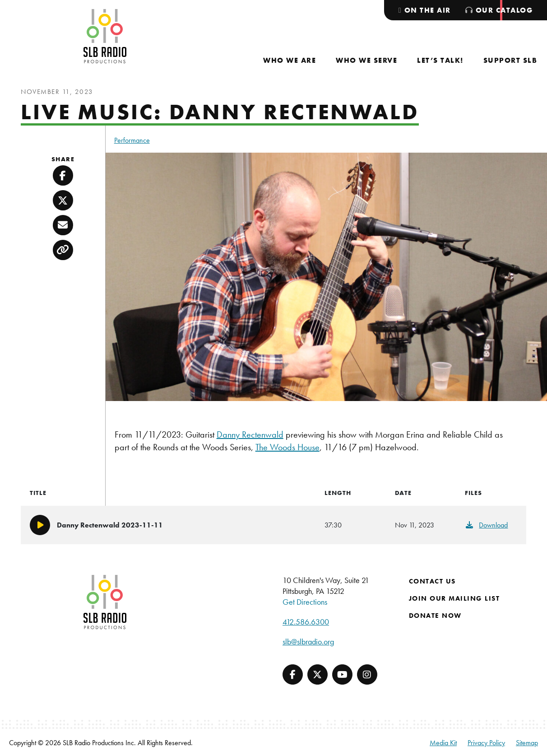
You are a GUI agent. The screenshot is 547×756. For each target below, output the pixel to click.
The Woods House (287, 447)
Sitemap (527, 743)
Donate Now (435, 616)
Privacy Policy (486, 743)
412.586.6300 (306, 622)
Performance (132, 140)
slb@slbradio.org (308, 642)
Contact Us (432, 581)
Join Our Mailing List (454, 598)
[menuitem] (290, 60)
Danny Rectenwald (250, 434)
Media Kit (443, 743)
